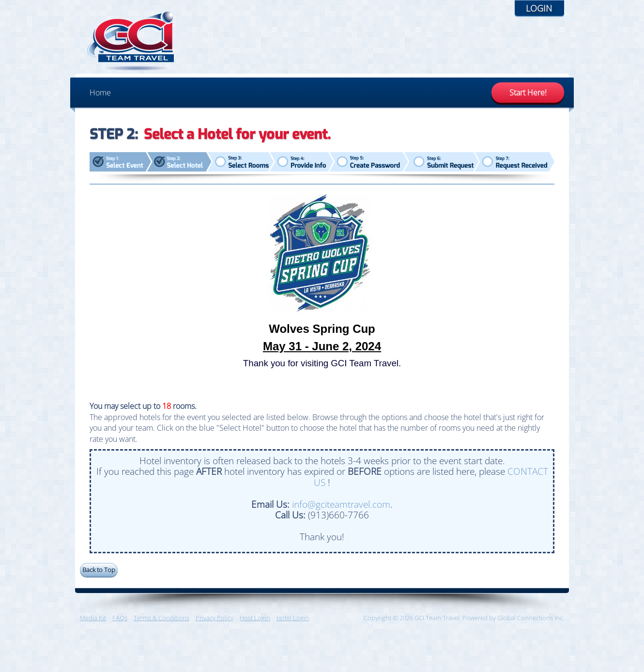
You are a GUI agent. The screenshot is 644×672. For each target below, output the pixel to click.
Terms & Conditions (161, 618)
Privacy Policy (215, 618)
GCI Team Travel (131, 41)
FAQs (120, 618)
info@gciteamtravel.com (341, 504)
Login (539, 8)
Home (100, 93)
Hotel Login (293, 618)
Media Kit (93, 618)
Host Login (255, 618)
